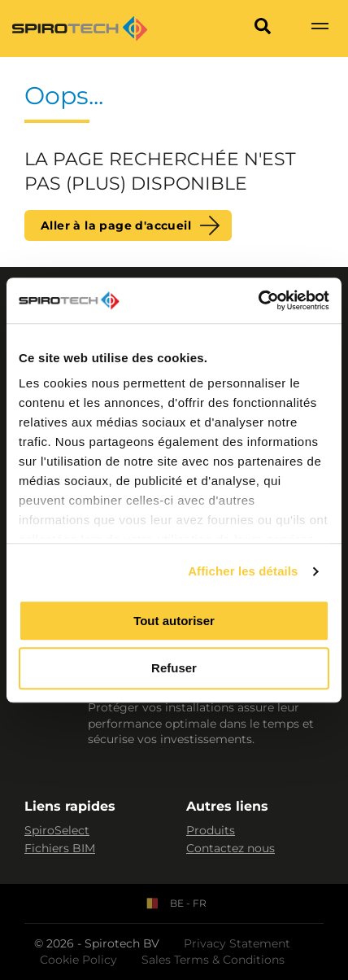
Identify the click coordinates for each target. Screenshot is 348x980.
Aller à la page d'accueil (116, 225)
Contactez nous (231, 848)
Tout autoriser (174, 621)
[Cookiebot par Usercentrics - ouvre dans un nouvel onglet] (258, 300)
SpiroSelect (57, 830)
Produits (211, 830)
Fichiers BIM (60, 848)
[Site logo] (80, 28)
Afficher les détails (243, 571)
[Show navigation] (320, 28)
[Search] (263, 28)
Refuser (174, 669)
